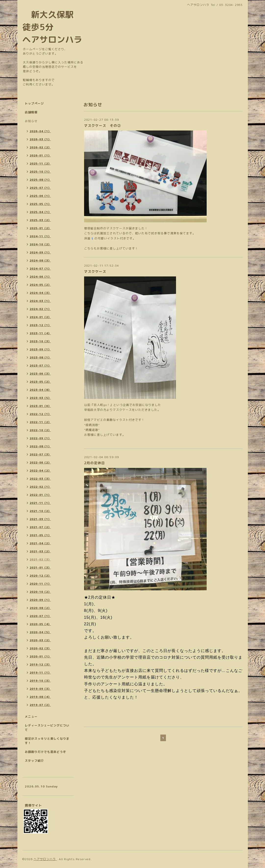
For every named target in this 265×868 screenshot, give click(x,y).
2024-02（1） (40, 309)
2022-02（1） (40, 487)
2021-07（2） (40, 527)
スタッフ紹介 (34, 761)
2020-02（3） (40, 648)
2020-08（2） (40, 608)
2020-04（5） (40, 632)
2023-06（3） (40, 374)
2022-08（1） (40, 446)
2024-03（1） (40, 301)
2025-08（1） (40, 180)
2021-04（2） (40, 543)
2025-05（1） (40, 204)
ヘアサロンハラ (45, 859)
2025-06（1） (40, 196)
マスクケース (95, 271)
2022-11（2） (40, 422)
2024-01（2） (40, 317)
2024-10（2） (40, 244)
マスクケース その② (102, 125)
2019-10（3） (40, 681)
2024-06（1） (40, 277)
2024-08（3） (40, 261)
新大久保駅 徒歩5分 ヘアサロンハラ (52, 27)
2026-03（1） (40, 139)
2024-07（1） (40, 269)
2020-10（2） (40, 592)
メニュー (31, 717)
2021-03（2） (40, 551)
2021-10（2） (40, 511)
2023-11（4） (40, 333)
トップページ (34, 103)
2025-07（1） (40, 188)
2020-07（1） (40, 616)
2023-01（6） (40, 406)
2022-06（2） (40, 463)
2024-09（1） (40, 252)
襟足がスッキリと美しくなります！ (47, 741)
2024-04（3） (40, 293)
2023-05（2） (40, 382)
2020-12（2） (40, 576)
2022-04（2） (40, 471)
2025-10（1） (40, 172)
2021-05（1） (40, 535)
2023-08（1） (40, 357)
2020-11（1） (40, 584)
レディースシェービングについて (47, 728)
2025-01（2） (40, 228)
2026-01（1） (40, 155)
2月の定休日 (95, 463)
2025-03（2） (40, 220)
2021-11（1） (40, 503)
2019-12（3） (40, 665)
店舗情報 (31, 112)
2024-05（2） (40, 285)
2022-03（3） (40, 479)
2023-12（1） (40, 325)
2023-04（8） (40, 390)
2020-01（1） (40, 656)
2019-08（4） (40, 697)
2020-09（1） (40, 600)
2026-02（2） (40, 147)
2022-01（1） (40, 495)
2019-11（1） (40, 673)
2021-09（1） (40, 519)
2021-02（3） (40, 559)
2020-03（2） (40, 640)
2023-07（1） (40, 366)
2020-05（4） (40, 624)
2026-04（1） (40, 131)
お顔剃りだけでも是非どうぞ (45, 752)
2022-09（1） (40, 438)
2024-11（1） (40, 236)
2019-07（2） (40, 705)
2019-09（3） (40, 689)
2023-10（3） (40, 341)
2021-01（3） (40, 568)
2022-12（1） (40, 414)
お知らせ (31, 121)
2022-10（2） (40, 430)
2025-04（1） (40, 212)
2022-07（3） (40, 454)
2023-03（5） (40, 398)
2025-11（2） (40, 164)
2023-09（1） (40, 349)
